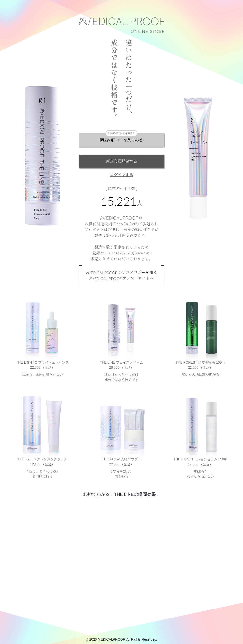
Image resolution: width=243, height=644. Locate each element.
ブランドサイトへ (122, 278)
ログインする (121, 175)
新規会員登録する (121, 161)
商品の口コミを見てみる (121, 140)
